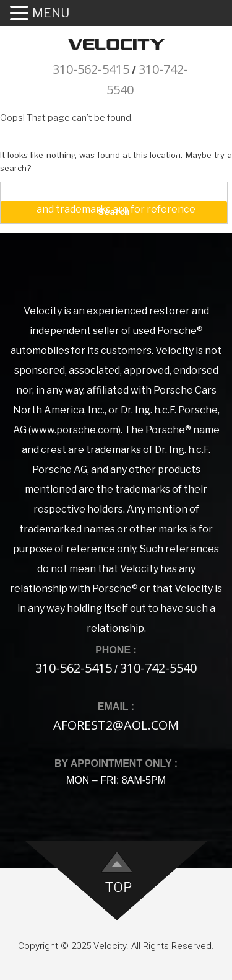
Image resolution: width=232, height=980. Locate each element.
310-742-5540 (158, 668)
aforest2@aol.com (116, 725)
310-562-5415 (91, 69)
